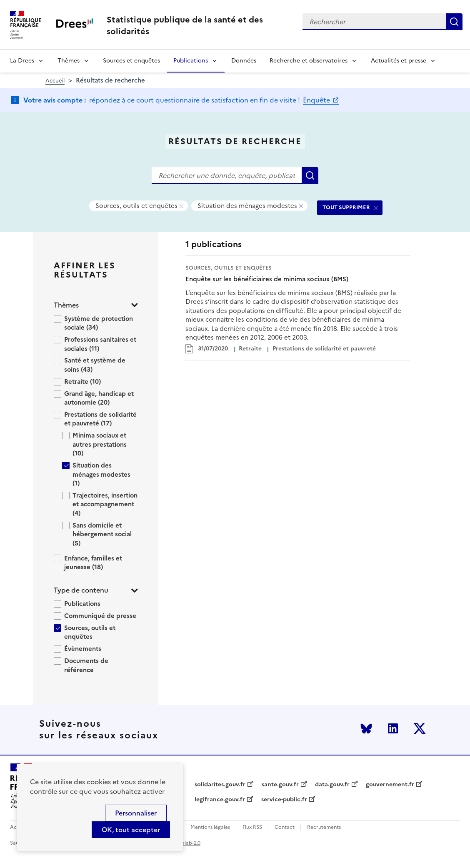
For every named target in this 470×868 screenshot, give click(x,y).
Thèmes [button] (66, 305)
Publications (191, 61)
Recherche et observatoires (309, 61)
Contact (285, 827)
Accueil (55, 81)
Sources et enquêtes (131, 61)
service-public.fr (284, 800)
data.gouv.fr (332, 785)
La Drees (22, 61)
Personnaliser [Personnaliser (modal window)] (136, 813)
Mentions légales (210, 827)
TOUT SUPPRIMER (346, 207)
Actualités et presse (399, 61)
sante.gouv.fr (280, 785)
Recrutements (324, 827)
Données (244, 61)
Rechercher (454, 22)
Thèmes (69, 61)
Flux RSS (252, 827)
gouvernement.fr (390, 785)
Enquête (317, 100)
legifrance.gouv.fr (220, 800)
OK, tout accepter (131, 830)
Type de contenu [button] (81, 590)
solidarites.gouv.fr (220, 785)
